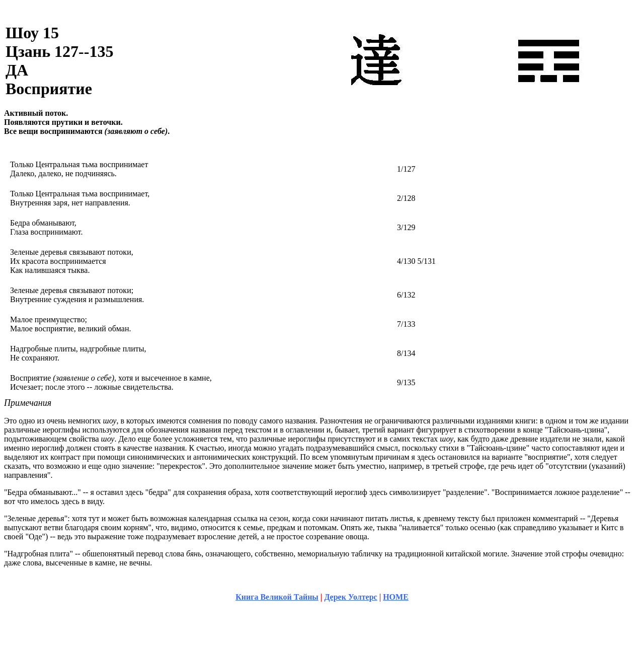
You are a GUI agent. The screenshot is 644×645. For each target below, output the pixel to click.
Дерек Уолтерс (350, 597)
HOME (396, 597)
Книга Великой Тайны (277, 597)
